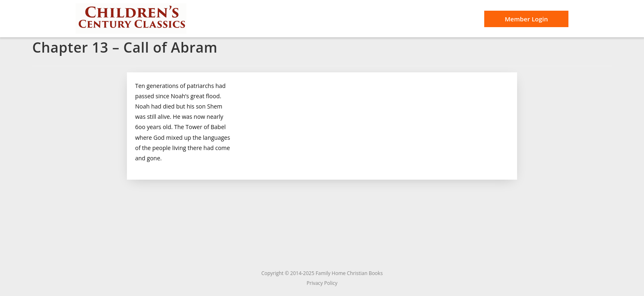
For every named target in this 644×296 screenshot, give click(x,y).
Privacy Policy (322, 283)
